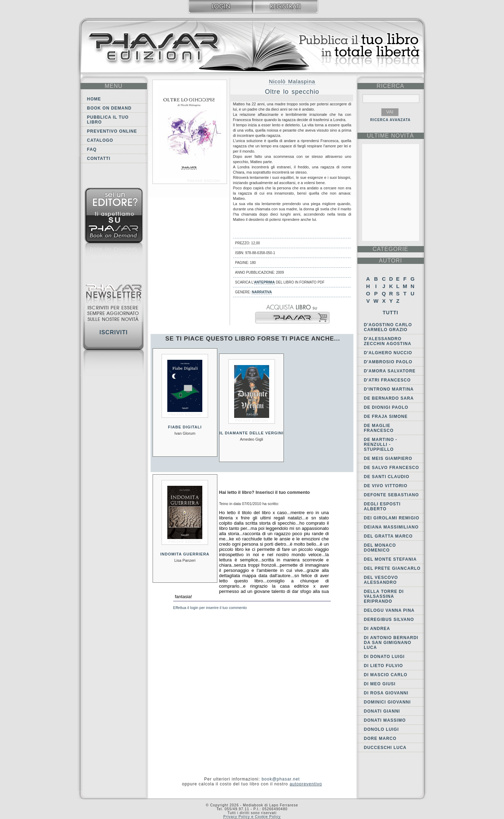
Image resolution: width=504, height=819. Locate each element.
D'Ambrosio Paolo (388, 362)
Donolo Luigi (381, 729)
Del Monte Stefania (390, 559)
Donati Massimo (385, 720)
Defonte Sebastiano (391, 495)
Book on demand (109, 108)
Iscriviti (114, 332)
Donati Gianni (382, 711)
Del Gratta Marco (388, 536)
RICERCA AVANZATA (391, 120)
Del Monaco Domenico (380, 548)
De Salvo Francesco (392, 468)
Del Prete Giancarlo (392, 568)
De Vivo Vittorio (386, 486)
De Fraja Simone (386, 416)
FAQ (92, 149)
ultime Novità (390, 136)
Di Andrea (377, 629)
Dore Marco (380, 738)
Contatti (99, 159)
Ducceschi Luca (385, 748)
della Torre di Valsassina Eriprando (384, 596)
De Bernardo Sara (389, 398)
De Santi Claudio (387, 477)
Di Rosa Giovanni (386, 693)
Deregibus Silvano (389, 619)
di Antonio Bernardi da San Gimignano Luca (391, 643)
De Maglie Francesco (379, 428)
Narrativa (262, 292)
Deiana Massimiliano (391, 527)
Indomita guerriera (185, 554)
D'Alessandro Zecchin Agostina (388, 341)
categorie (390, 249)
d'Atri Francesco (387, 380)
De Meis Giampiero (388, 458)
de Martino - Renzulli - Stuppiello (381, 444)
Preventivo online (112, 131)
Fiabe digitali (185, 427)
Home (94, 99)
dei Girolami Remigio (392, 518)
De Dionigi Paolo (386, 407)
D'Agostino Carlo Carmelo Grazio (388, 327)
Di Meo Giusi (380, 684)
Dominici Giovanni (387, 702)
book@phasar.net (281, 779)
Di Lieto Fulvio (384, 666)
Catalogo (100, 140)
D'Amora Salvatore (390, 371)
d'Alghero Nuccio (388, 353)
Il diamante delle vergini (251, 433)
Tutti (390, 313)
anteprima (264, 282)
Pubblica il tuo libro (108, 120)
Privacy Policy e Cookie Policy (252, 817)
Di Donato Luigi (384, 657)
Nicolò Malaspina (292, 81)
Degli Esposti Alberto (382, 506)
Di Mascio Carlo (386, 675)
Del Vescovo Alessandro (381, 580)
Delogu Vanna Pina (389, 610)
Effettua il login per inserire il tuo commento (210, 608)
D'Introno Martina (389, 389)
